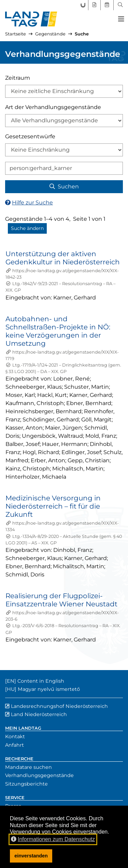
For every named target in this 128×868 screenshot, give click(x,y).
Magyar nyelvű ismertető (49, 689)
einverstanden (31, 856)
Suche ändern (27, 228)
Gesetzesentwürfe (30, 136)
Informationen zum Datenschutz (53, 839)
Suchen (64, 187)
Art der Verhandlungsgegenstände (53, 107)
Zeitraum (18, 78)
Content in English (41, 681)
